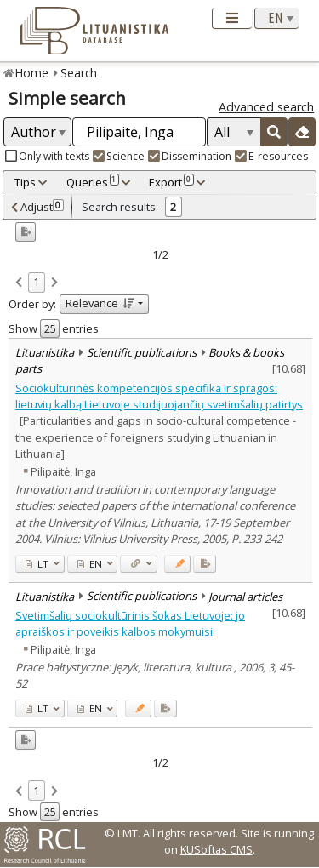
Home (32, 73)
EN (90, 564)
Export (171, 182)
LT (37, 564)
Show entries (54, 328)
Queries (93, 182)
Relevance (100, 303)
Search (79, 73)
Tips (25, 182)
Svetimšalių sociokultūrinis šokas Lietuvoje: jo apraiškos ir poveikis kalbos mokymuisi (130, 623)
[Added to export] (205, 564)
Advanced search (266, 107)
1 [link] (36, 282)
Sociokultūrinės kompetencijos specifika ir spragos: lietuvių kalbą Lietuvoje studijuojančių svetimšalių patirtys (159, 396)
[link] (19, 283)
